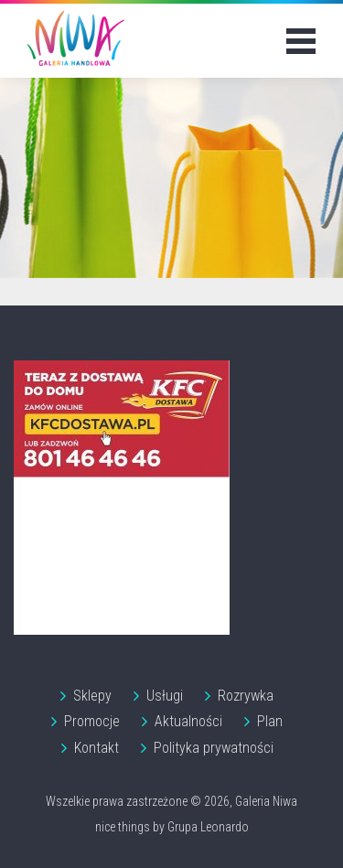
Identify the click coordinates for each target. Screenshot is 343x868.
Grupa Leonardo (208, 827)
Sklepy (92, 696)
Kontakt (96, 748)
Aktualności (188, 721)
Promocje (92, 721)
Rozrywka (246, 696)
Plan (270, 721)
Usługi (165, 696)
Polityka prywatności (214, 748)
